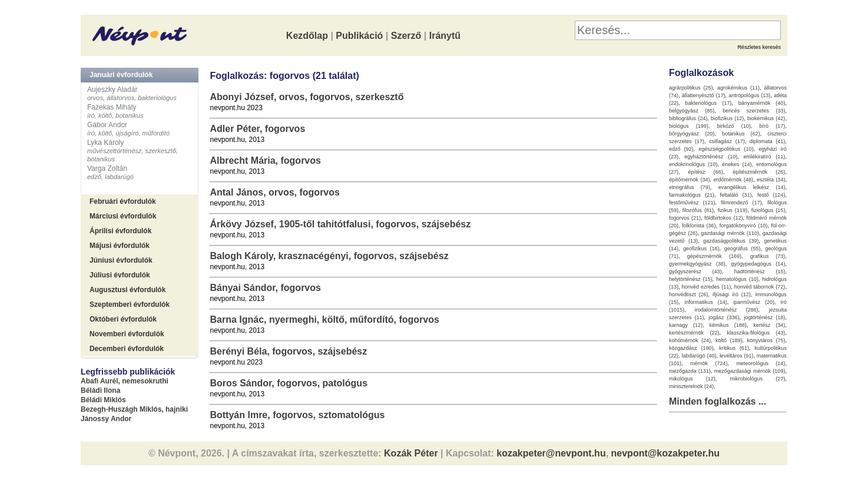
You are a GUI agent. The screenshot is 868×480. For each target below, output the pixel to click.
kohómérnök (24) (690, 340)
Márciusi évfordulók (123, 216)
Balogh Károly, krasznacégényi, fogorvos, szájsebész (329, 256)
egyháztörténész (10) (711, 157)
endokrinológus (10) (693, 164)
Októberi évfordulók (123, 319)
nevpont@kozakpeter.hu (666, 453)
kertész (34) (769, 325)
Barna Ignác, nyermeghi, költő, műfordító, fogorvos (324, 320)
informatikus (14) (705, 302)
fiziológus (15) (768, 210)
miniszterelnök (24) (691, 386)
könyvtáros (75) (766, 340)
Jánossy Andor (106, 419)
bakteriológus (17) (709, 103)
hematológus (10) (737, 279)
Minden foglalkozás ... (718, 401)
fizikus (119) (733, 210)
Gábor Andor (107, 125)
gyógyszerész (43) (695, 272)
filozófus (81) (698, 210)
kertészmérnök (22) (694, 333)
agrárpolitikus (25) (691, 88)
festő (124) (771, 195)
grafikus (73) (768, 256)
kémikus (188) (728, 325)
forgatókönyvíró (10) (744, 226)
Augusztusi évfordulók (127, 290)
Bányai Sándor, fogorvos (265, 288)
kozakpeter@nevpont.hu (551, 453)
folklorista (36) (699, 226)
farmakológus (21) (692, 195)
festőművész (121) (692, 203)
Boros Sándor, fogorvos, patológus (289, 383)
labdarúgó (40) (699, 356)
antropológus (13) (749, 95)
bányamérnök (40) (762, 103)
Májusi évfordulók (120, 246)
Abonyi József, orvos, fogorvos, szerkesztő (307, 97)
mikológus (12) (692, 379)
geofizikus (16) (701, 249)
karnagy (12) (686, 325)
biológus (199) (689, 126)
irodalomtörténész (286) (727, 310)
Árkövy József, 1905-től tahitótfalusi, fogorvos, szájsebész (340, 224)
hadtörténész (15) (760, 272)
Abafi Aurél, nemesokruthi (125, 381)
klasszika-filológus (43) (756, 333)
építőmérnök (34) (690, 180)
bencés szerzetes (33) (754, 111)
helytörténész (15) (691, 279)
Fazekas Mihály (112, 107)
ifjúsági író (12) (732, 294)
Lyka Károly (105, 143)
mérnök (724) (709, 363)
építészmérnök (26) (759, 172)
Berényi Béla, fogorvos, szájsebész (288, 351)
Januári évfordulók (121, 75)
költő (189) (729, 340)
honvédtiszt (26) (689, 294)
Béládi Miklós (103, 400)
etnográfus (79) (690, 187)
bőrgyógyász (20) (692, 134)
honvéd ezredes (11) (706, 287)
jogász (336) (724, 317)
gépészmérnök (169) (714, 256)
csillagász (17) (727, 141)
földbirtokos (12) (724, 218)
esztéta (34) (771, 180)
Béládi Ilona (100, 390)
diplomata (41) (768, 141)
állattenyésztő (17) (704, 95)
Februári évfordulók (123, 201)
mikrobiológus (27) (758, 379)
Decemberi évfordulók (127, 349)
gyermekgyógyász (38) (697, 264)
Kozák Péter (411, 453)
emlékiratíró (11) (765, 157)
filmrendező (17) (741, 203)
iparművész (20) (754, 302)
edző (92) (681, 149)
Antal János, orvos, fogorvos (274, 192)
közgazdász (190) (691, 348)
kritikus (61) (734, 348)
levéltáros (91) (737, 356)
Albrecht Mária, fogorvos (265, 160)
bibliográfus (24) (688, 118)
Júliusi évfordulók (120, 275)
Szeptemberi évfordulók (130, 304)
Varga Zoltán (107, 168)
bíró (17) (773, 126)
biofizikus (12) (727, 118)
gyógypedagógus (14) (758, 264)
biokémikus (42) (766, 118)
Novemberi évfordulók (127, 334)
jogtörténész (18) (764, 317)
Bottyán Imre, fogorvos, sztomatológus (297, 415)
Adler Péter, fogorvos (257, 129)
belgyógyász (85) (692, 111)
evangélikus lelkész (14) (752, 187)
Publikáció (359, 36)
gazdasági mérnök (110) (730, 233)
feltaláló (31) (736, 195)
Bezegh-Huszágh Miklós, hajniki (134, 409)
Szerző (406, 36)
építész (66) (706, 172)
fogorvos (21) (685, 218)
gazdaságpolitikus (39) (731, 241)
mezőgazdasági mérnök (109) (750, 371)
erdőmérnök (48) (733, 180)
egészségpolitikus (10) (726, 149)
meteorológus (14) (761, 363)
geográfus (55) (743, 249)
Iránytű (445, 36)
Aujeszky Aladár (112, 90)
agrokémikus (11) (738, 88)
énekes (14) (737, 164)
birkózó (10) (734, 126)
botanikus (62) (741, 134)
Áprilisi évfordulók (120, 231)
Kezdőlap (307, 36)
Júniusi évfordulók (121, 260)
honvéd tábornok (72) (760, 287)
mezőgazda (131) (690, 371)
